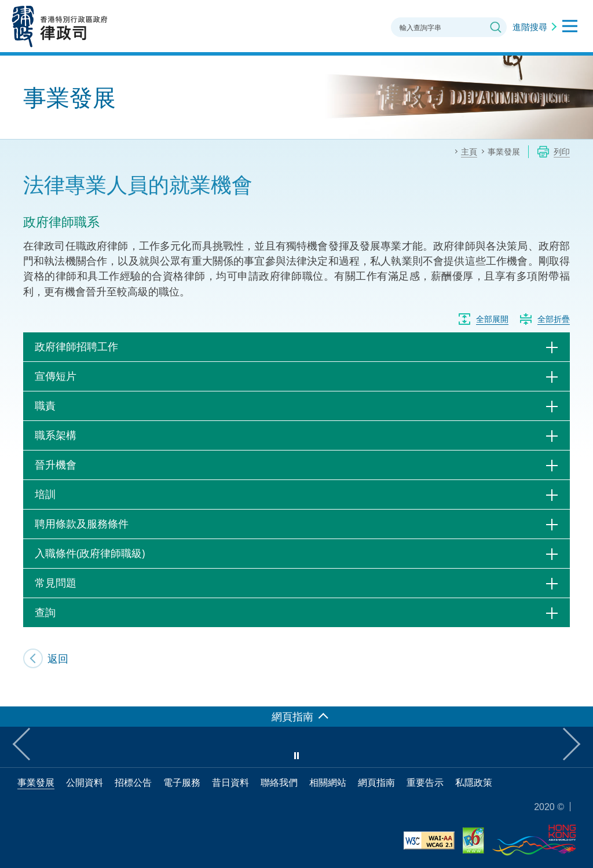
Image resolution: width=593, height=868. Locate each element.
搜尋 (496, 27)
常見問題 (56, 583)
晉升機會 (56, 464)
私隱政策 (474, 782)
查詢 (45, 612)
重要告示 (425, 782)
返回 (58, 658)
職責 (45, 405)
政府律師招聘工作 (76, 346)
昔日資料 (230, 782)
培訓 (45, 494)
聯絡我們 (279, 782)
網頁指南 (376, 782)
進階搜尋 (530, 27)
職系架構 (56, 435)
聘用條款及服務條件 (82, 523)
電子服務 (182, 782)
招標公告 (133, 782)
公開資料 (85, 782)
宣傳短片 (56, 376)
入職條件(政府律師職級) (90, 553)
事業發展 (36, 782)
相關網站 (328, 782)
